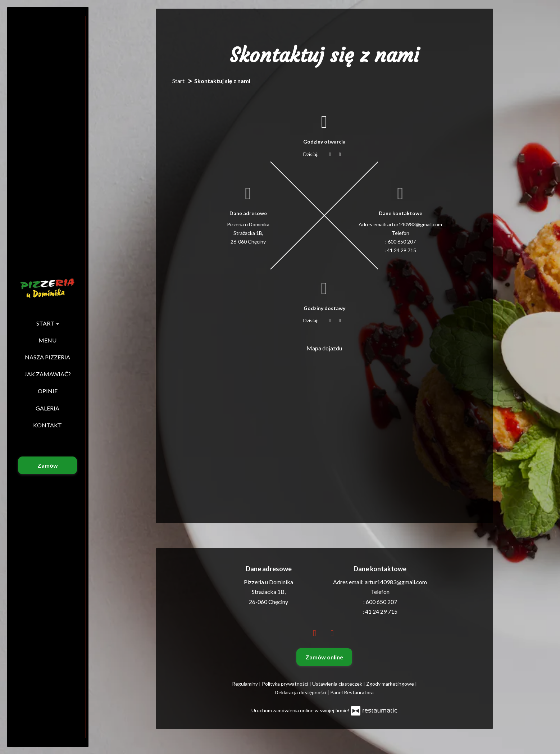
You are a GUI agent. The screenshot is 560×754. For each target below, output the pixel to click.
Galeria (47, 408)
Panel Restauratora (352, 692)
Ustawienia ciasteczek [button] (338, 684)
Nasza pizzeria (47, 357)
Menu (47, 340)
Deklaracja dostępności (301, 692)
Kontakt (47, 425)
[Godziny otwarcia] (340, 154)
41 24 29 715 (402, 250)
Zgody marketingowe (391, 684)
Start (48, 323)
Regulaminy (245, 684)
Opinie (48, 391)
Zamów (48, 465)
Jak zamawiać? (48, 374)
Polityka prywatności (286, 684)
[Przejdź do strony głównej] (47, 288)
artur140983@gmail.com (415, 224)
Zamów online (324, 657)
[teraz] (330, 154)
